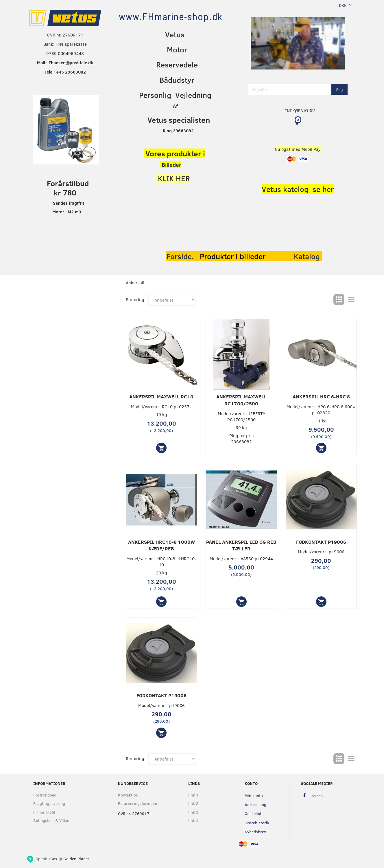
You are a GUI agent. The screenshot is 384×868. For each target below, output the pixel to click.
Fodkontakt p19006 (321, 542)
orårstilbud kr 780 (71, 188)
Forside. (180, 256)
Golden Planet (76, 859)
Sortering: (136, 299)
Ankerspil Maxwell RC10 (161, 397)
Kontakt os (128, 795)
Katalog (308, 256)
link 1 (193, 795)
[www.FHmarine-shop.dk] (171, 17)
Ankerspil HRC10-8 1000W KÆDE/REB (161, 545)
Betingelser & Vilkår (52, 820)
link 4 (193, 820)
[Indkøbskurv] (298, 123)
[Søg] (339, 89)
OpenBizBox (46, 859)
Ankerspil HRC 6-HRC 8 (321, 397)
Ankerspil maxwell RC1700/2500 (241, 400)
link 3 (193, 812)
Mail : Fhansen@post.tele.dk (65, 63)
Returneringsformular (138, 803)
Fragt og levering (49, 803)
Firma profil (44, 812)
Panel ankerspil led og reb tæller (241, 545)
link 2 (193, 803)
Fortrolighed (45, 795)
